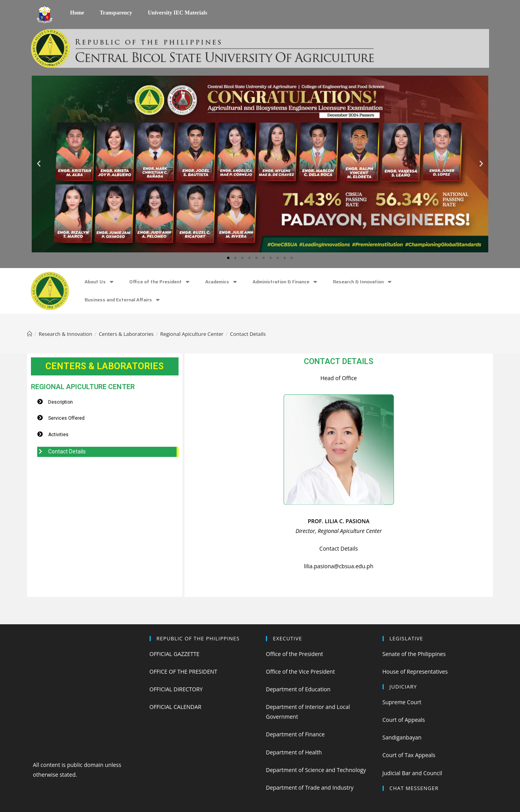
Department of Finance (295, 734)
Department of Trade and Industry (310, 788)
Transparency (116, 13)
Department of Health (294, 752)
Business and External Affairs (122, 300)
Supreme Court (402, 702)
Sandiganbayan (402, 737)
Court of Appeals (404, 720)
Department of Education (298, 689)
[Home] (30, 334)
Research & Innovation (362, 282)
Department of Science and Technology (316, 770)
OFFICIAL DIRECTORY (176, 689)
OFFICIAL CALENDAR (176, 707)
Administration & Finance (285, 282)
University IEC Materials (177, 13)
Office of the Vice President (300, 672)
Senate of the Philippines (414, 654)
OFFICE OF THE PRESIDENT (183, 672)
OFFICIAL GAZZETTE (175, 654)
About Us (99, 282)
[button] (228, 258)
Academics (221, 282)
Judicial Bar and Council (413, 773)
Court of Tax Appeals (409, 755)
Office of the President (159, 282)
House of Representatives (415, 672)
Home (77, 13)
